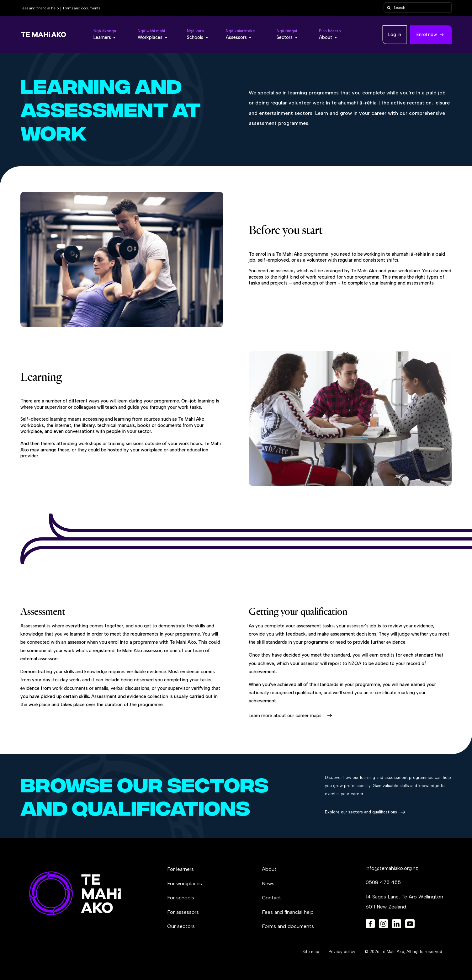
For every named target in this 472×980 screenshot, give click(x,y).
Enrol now (427, 35)
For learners (180, 869)
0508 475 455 (383, 882)
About (269, 869)
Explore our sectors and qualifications (361, 812)
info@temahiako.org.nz (392, 868)
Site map (311, 952)
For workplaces (185, 884)
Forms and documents (82, 8)
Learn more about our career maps (285, 716)
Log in (395, 35)
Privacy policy (342, 952)
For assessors (183, 912)
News (268, 884)
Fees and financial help (40, 8)
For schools (181, 898)
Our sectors (181, 926)
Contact (272, 898)
